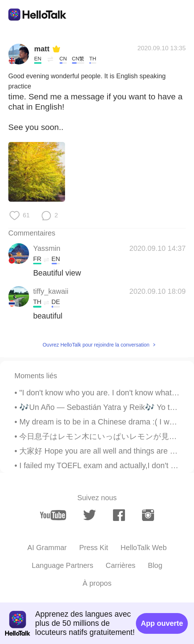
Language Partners (62, 565)
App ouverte (162, 623)
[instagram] (148, 515)
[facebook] (119, 515)
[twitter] (90, 515)
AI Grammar (47, 548)
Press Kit (94, 548)
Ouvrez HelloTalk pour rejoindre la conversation (96, 345)
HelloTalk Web (144, 548)
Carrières (121, 565)
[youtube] (53, 515)
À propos (97, 583)
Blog (155, 565)
